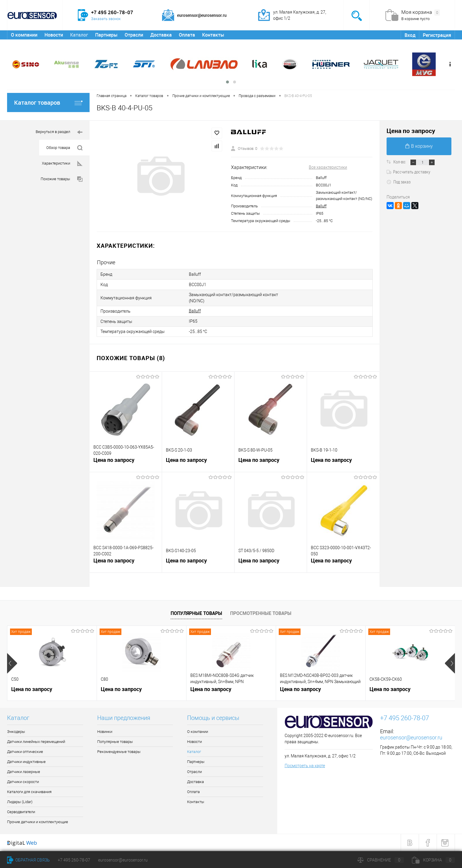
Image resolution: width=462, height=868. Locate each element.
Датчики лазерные (24, 772)
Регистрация (437, 35)
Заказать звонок (106, 19)
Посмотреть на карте (305, 766)
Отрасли (134, 35)
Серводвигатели (21, 812)
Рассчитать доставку (408, 172)
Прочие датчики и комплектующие (38, 822)
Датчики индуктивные (26, 762)
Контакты (213, 35)
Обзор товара (64, 148)
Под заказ (399, 182)
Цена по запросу (114, 460)
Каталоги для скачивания (29, 792)
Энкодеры (16, 732)
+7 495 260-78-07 (74, 860)
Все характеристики (328, 167)
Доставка (161, 35)
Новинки (105, 732)
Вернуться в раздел (59, 132)
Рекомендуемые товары (119, 752)
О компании (24, 35)
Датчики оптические (25, 752)
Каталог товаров (48, 102)
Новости (54, 35)
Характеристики (62, 164)
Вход (410, 35)
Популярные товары (196, 613)
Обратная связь (28, 860)
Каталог (79, 35)
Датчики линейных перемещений (36, 742)
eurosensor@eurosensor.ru (411, 737)
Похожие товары (62, 179)
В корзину (419, 146)
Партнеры (106, 35)
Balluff (321, 206)
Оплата (187, 35)
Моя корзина (421, 12)
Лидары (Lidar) (20, 802)
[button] (227, 82)
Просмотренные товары (261, 613)
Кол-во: (400, 162)
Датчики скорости (23, 782)
